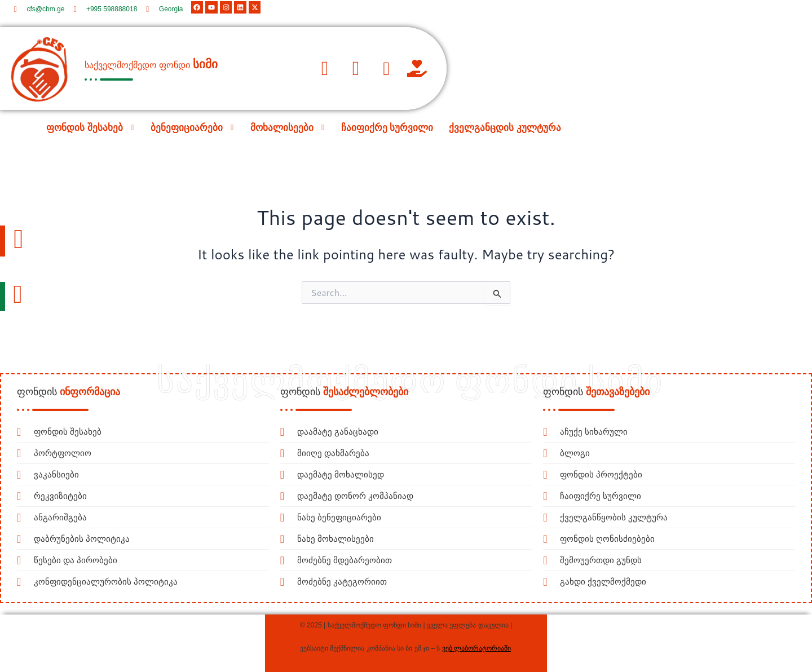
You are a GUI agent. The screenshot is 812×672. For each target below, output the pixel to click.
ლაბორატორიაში (482, 648)
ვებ (447, 648)
